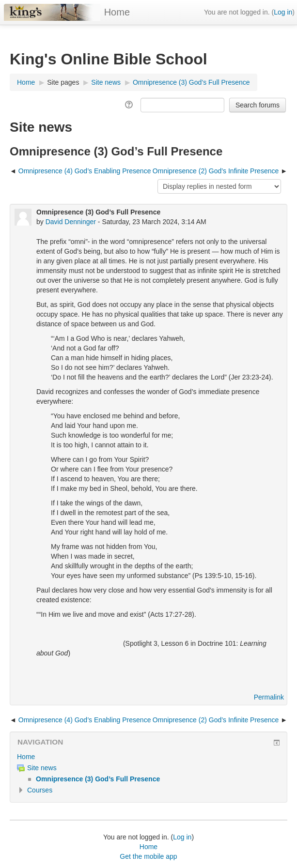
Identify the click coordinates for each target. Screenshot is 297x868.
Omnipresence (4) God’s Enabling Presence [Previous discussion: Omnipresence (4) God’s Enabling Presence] (85, 171)
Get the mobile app (148, 856)
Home (117, 12)
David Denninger (71, 222)
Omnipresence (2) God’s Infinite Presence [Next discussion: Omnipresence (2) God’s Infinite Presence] (217, 171)
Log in (283, 12)
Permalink (269, 697)
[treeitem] (148, 757)
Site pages (63, 82)
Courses (40, 790)
